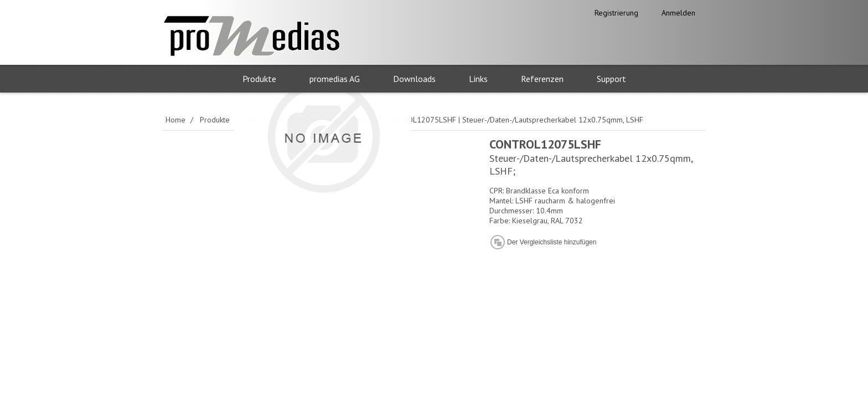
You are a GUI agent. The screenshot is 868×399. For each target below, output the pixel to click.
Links (478, 79)
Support (611, 79)
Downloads (414, 79)
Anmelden (678, 13)
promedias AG (335, 79)
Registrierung (616, 13)
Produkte (259, 79)
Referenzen (542, 79)
